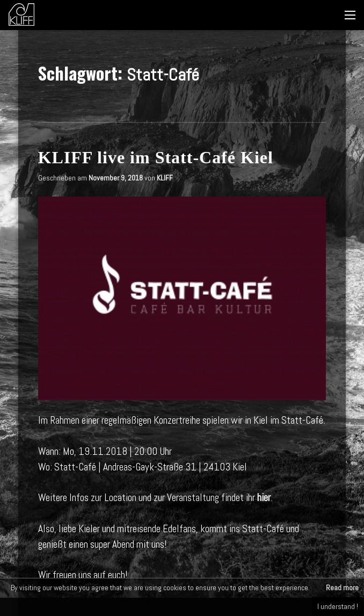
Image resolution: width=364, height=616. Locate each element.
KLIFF (165, 178)
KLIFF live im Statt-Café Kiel (156, 157)
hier (264, 498)
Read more (342, 588)
